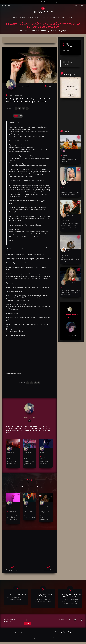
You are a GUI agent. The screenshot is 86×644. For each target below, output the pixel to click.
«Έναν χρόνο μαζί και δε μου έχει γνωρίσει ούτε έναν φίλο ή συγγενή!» (13, 518)
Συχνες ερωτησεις (79, 6)
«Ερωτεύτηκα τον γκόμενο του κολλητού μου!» (45, 463)
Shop (70, 18)
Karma (64, 288)
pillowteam (69, 183)
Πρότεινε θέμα (34, 632)
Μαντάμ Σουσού (23, 86)
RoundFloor (59, 638)
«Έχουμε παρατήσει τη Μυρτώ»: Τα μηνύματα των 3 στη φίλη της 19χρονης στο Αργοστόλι (70, 192)
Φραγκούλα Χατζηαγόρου (73, 283)
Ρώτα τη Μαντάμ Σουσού (15, 95)
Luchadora (65, 155)
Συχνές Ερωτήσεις (17, 632)
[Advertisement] (29, 548)
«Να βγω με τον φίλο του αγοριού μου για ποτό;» (12, 463)
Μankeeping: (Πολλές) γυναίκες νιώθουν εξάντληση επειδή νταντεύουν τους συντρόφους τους (70, 226)
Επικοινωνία (26, 632)
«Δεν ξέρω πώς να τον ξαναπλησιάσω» (29, 517)
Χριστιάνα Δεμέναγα (71, 216)
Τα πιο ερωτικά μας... (16, 594)
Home (21, 31)
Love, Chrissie (66, 221)
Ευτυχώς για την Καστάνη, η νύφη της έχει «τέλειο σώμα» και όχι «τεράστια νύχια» (71, 292)
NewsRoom (22, 18)
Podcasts (46, 18)
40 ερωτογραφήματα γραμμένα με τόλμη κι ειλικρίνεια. (16, 598)
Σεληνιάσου (65, 255)
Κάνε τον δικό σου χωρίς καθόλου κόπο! (70, 595)
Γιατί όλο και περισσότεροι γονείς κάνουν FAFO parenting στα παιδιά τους (71, 160)
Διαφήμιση (42, 632)
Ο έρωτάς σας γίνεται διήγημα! (43, 595)
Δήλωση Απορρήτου (69, 632)
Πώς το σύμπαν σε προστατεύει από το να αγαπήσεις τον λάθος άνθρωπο (70, 260)
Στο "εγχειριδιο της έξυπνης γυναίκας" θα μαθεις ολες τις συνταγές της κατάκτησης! (70, 601)
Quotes (62, 18)
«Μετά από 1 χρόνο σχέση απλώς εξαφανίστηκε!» (29, 463)
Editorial (15, 18)
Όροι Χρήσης (59, 632)
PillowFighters (54, 18)
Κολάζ (64, 188)
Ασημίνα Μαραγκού (71, 250)
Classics (38, 18)
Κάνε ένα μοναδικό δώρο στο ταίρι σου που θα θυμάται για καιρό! (43, 600)
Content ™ (30, 18)
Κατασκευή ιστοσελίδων (42, 638)
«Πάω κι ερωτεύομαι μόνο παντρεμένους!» (45, 517)
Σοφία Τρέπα (70, 150)
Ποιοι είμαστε (50, 632)
